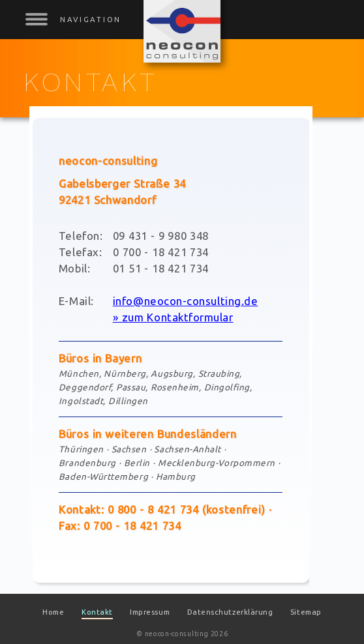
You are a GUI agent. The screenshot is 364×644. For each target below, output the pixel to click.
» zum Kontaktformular (173, 317)
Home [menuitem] (53, 612)
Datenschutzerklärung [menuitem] (230, 612)
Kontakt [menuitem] (97, 612)
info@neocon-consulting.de (185, 301)
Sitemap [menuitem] (306, 612)
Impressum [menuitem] (150, 612)
